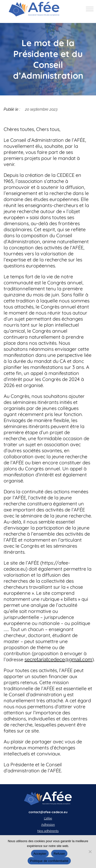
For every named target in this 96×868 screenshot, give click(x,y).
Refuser (59, 854)
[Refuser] (90, 852)
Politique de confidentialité (49, 861)
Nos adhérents (48, 831)
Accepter (40, 854)
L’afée (48, 818)
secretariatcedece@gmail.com (58, 660)
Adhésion (48, 825)
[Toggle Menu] (90, 9)
